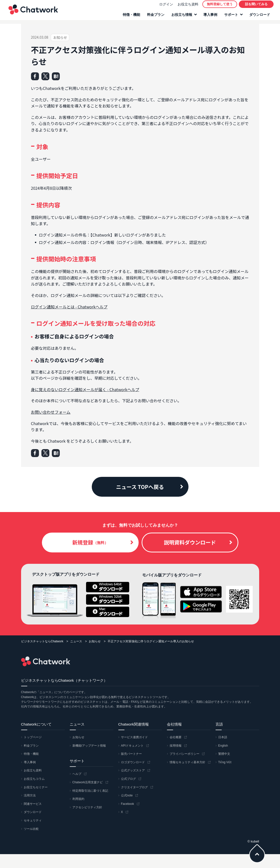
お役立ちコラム (34, 779)
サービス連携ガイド (134, 737)
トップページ (33, 737)
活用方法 (30, 795)
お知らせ (95, 641)
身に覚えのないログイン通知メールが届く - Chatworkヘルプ (85, 389)
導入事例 (209, 17)
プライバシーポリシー (185, 754)
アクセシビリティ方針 (87, 807)
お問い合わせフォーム (51, 412)
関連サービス (33, 804)
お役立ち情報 (181, 17)
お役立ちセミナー (36, 787)
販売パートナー (131, 754)
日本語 (223, 737)
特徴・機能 (130, 17)
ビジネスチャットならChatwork (42, 641)
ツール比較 (31, 829)
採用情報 (176, 746)
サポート (230, 17)
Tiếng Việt (225, 762)
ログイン (165, 6)
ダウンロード (259, 17)
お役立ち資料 (187, 6)
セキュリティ (33, 820)
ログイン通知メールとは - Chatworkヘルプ (69, 307)
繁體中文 (224, 754)
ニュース (76, 641)
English (223, 746)
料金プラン (155, 17)
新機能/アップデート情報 (89, 746)
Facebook (128, 804)
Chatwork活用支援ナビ (88, 782)
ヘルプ (77, 774)
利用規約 (78, 799)
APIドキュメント (132, 746)
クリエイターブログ (134, 787)
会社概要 (176, 737)
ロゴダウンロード (133, 762)
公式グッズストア (133, 770)
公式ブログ (128, 779)
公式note (127, 795)
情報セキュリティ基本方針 (187, 762)
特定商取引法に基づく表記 (90, 791)
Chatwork (32, 11)
